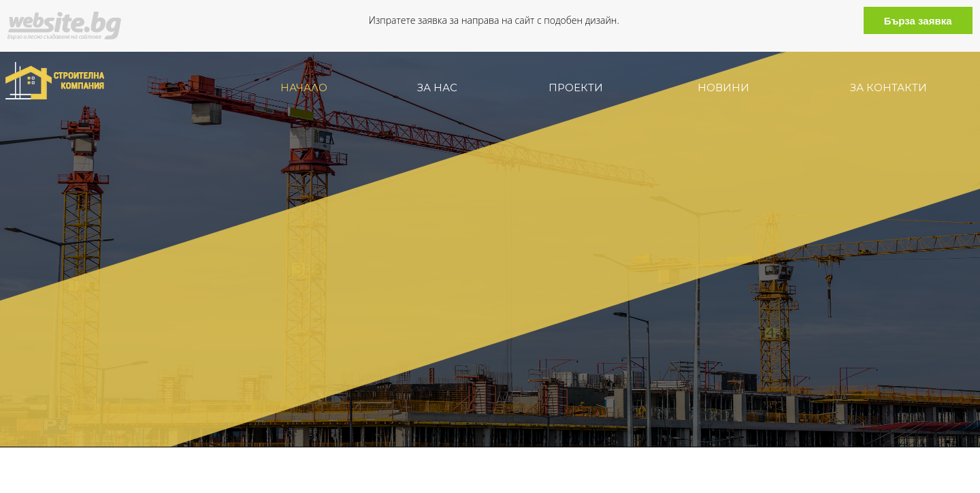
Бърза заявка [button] (918, 21)
